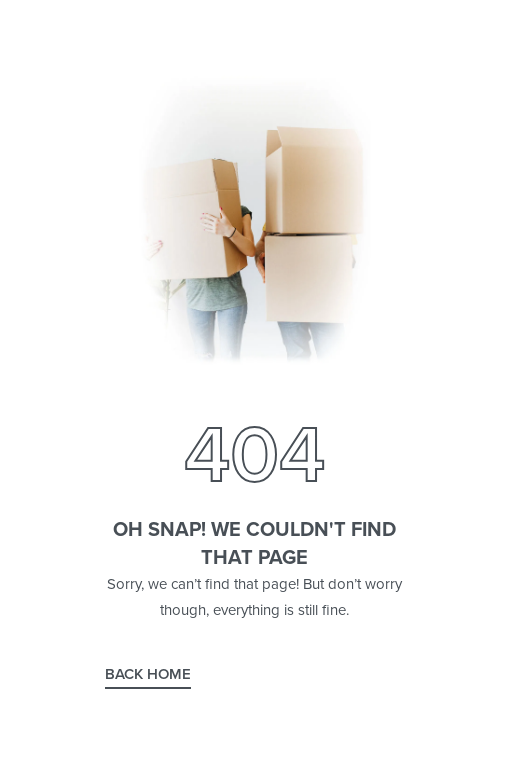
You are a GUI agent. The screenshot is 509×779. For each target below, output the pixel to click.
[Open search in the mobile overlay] (255, 388)
